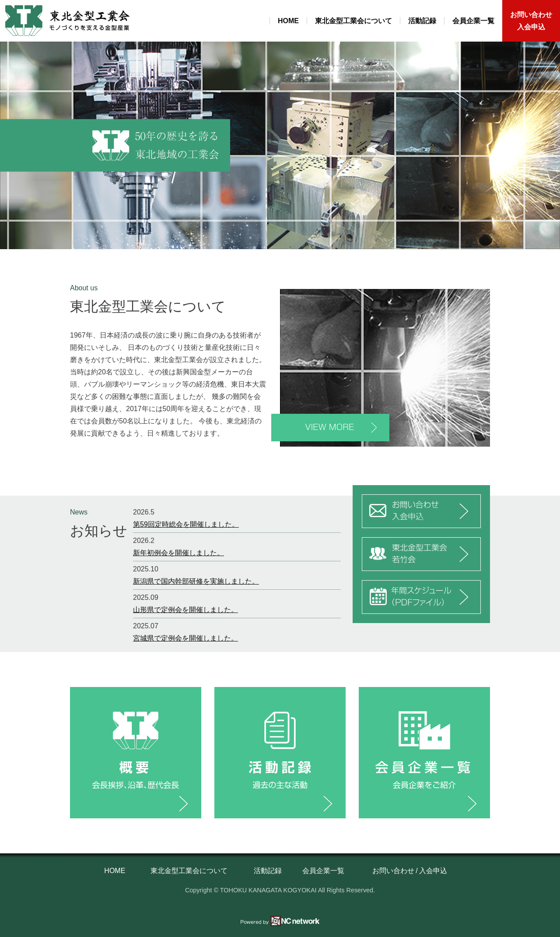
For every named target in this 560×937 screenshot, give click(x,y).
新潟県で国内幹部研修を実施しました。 (196, 581)
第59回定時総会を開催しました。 (186, 524)
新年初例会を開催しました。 (178, 553)
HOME (288, 21)
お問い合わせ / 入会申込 (410, 871)
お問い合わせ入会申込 (531, 21)
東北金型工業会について (353, 21)
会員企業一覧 (473, 21)
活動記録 (422, 21)
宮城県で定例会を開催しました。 (185, 638)
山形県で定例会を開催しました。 (185, 610)
